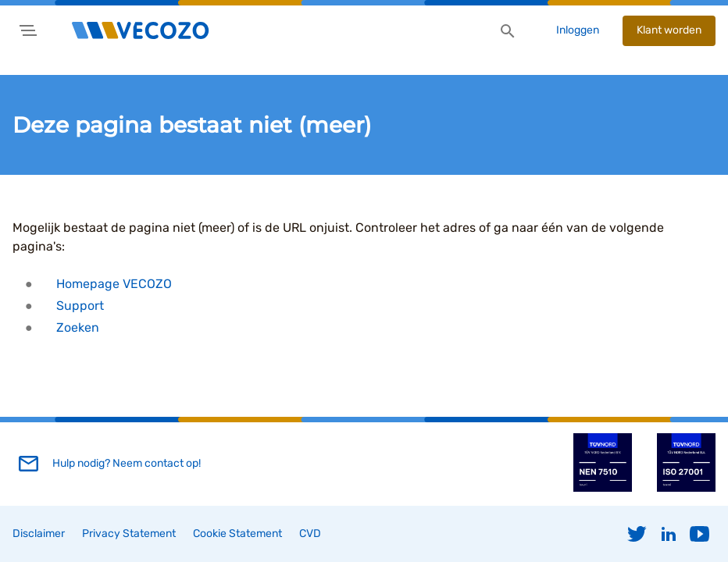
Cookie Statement (237, 534)
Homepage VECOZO (114, 284)
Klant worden (669, 30)
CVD (310, 534)
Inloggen (578, 30)
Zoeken (78, 327)
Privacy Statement (129, 534)
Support (80, 306)
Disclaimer (39, 534)
